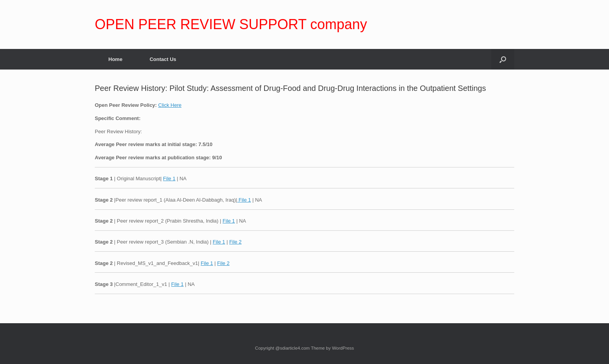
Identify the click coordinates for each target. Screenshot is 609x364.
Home (115, 59)
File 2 (235, 242)
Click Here (170, 105)
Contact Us (163, 59)
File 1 (169, 179)
